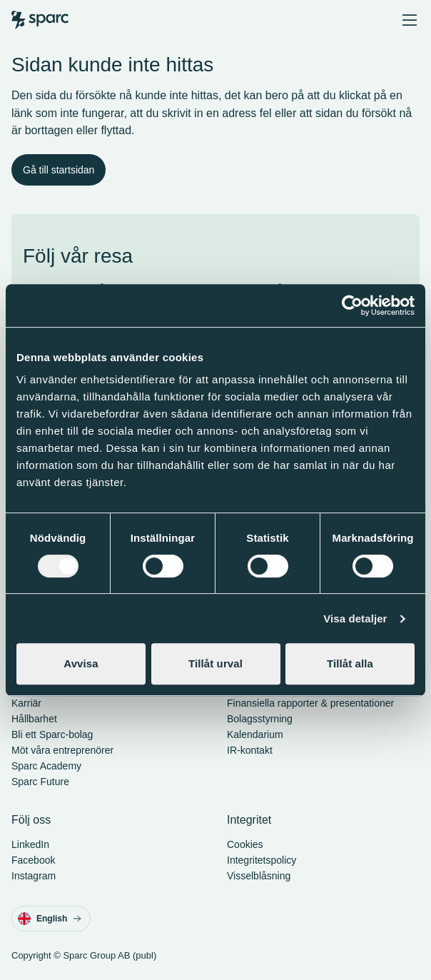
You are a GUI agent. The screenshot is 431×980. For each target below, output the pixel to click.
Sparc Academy (46, 766)
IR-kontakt (250, 750)
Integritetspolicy (262, 860)
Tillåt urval (215, 663)
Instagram (34, 876)
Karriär (26, 703)
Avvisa (81, 663)
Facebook (33, 860)
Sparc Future (40, 782)
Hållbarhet (34, 719)
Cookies (245, 844)
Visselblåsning (259, 876)
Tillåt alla (350, 663)
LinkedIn (30, 844)
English (50, 919)
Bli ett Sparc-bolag (52, 734)
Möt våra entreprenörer (62, 750)
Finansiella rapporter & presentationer (310, 703)
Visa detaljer (355, 618)
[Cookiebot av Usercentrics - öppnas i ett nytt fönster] (352, 305)
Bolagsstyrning (260, 719)
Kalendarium (255, 734)
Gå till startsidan (59, 170)
